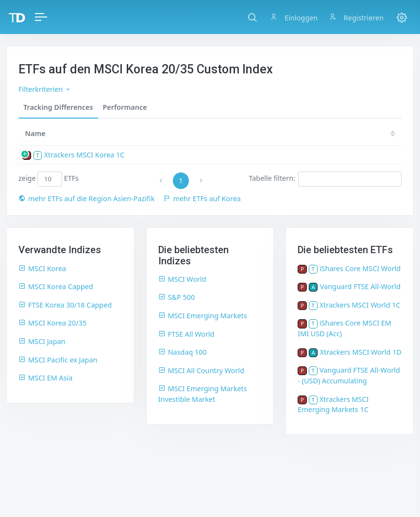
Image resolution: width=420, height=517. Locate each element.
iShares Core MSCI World (360, 268)
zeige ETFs (49, 179)
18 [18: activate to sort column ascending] (324, 133)
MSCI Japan (42, 341)
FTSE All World (186, 334)
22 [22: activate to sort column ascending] (208, 133)
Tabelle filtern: (325, 179)
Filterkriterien (45, 89)
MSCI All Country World (201, 371)
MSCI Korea (42, 268)
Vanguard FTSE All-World (360, 286)
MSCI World (182, 279)
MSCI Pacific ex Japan (58, 360)
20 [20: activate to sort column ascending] (266, 133)
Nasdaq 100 (183, 352)
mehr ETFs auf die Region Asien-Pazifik (86, 198)
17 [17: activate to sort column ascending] (353, 133)
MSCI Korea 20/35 (52, 323)
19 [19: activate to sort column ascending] (295, 133)
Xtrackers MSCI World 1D (361, 352)
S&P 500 (177, 297)
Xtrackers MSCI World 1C (360, 305)
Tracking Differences (58, 107)
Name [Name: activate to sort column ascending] (35, 133)
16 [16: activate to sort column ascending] (383, 133)
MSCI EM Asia (45, 378)
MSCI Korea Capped (56, 286)
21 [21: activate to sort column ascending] (237, 133)
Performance (125, 107)
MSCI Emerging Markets (203, 316)
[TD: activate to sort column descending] (182, 133)
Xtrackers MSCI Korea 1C (84, 155)
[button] (252, 17)
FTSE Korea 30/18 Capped (65, 305)
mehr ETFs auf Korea (202, 198)
